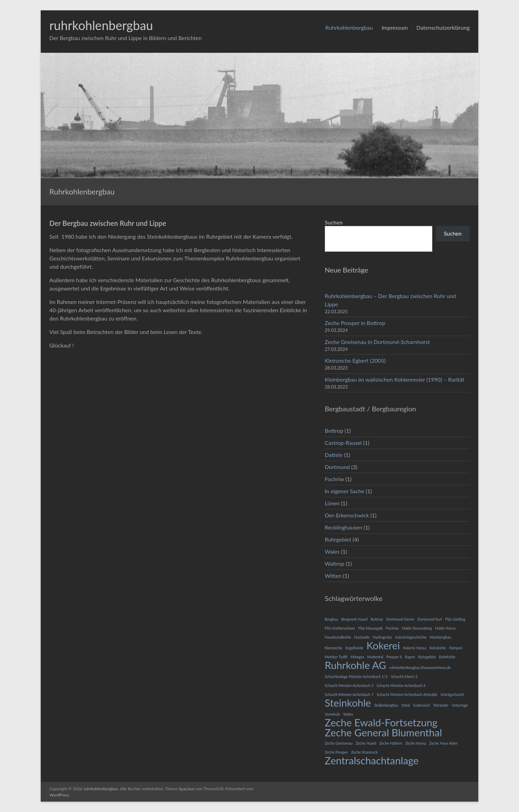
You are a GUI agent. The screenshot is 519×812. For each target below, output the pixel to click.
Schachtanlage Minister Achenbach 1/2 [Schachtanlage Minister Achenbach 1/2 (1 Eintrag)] (356, 676)
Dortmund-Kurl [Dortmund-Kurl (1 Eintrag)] (429, 619)
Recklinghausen (344, 527)
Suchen (334, 222)
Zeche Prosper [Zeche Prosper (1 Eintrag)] (336, 752)
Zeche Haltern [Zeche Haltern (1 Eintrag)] (391, 743)
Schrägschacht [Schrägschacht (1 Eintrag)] (452, 694)
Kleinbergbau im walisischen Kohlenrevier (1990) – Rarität (394, 379)
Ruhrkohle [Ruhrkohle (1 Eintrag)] (447, 657)
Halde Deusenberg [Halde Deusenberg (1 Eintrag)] (417, 628)
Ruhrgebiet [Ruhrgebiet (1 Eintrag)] (427, 657)
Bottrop (334, 431)
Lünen (332, 503)
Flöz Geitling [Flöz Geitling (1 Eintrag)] (455, 619)
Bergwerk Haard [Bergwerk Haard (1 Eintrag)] (354, 619)
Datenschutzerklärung (443, 27)
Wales (332, 551)
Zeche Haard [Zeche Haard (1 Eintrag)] (366, 743)
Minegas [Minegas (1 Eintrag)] (357, 657)
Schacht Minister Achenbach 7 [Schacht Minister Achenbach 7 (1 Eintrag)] (349, 694)
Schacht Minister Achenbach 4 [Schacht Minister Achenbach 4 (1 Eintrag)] (401, 685)
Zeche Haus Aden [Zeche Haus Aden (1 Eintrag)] (443, 743)
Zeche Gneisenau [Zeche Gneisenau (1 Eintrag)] (339, 743)
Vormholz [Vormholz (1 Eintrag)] (332, 714)
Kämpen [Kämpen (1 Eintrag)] (456, 648)
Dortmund (337, 467)
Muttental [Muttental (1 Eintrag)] (375, 657)
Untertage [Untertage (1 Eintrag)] (460, 705)
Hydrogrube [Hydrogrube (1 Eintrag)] (382, 637)
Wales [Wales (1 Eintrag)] (348, 714)
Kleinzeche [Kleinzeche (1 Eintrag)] (334, 648)
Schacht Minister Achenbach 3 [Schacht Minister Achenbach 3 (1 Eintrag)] (349, 685)
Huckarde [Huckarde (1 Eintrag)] (362, 637)
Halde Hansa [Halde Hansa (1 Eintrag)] (445, 628)
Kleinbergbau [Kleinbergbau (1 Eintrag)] (440, 637)
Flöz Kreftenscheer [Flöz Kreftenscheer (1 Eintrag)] (340, 628)
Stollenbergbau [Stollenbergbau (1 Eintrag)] (386, 705)
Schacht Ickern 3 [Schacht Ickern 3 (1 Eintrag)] (404, 676)
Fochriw (334, 479)
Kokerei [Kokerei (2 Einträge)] (383, 646)
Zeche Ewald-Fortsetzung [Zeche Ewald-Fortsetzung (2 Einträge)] (381, 723)
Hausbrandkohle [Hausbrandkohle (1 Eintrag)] (338, 637)
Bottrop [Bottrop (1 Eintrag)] (377, 619)
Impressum (394, 27)
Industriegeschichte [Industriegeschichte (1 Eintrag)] (411, 637)
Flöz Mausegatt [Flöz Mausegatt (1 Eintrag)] (370, 628)
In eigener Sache (345, 491)
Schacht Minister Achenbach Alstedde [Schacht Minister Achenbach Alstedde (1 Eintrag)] (407, 694)
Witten (333, 576)
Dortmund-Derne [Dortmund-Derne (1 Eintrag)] (400, 619)
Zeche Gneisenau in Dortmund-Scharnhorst (377, 342)
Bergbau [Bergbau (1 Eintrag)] (331, 619)
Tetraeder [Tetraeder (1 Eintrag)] (441, 705)
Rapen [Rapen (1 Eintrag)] (410, 657)
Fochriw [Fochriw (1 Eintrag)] (392, 628)
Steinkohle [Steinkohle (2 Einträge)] (348, 703)
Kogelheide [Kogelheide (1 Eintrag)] (354, 648)
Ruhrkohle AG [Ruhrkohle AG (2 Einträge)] (355, 665)
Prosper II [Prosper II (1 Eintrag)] (394, 657)
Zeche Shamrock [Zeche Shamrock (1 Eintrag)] (364, 752)
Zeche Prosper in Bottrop (355, 323)
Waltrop (335, 563)
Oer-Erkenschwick (347, 515)
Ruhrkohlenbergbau (349, 27)
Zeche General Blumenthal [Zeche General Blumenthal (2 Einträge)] (383, 733)
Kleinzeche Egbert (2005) (355, 360)
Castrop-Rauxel (343, 443)
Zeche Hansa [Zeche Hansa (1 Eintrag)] (415, 743)
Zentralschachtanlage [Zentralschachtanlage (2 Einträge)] (372, 761)
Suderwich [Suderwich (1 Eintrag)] (422, 705)
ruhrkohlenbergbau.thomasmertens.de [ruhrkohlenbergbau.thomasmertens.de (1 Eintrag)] (420, 667)
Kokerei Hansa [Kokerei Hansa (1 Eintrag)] (415, 648)
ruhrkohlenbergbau (101, 25)
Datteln (334, 455)
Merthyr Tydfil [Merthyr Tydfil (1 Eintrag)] (336, 657)
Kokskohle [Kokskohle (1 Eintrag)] (438, 648)
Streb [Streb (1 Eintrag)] (406, 705)
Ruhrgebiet (338, 539)
